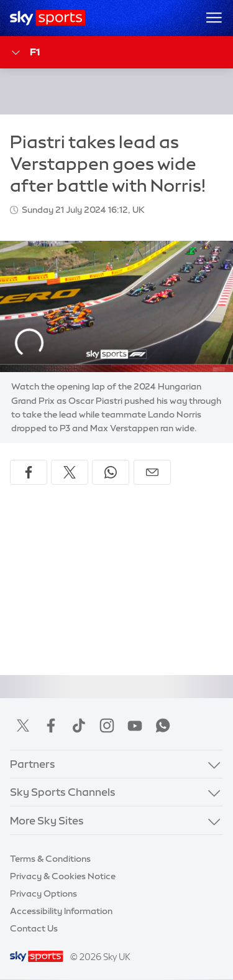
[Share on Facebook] (29, 472)
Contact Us (34, 928)
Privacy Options (43, 894)
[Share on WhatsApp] (111, 472)
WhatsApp (163, 726)
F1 (25, 53)
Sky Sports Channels (63, 792)
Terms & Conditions (50, 859)
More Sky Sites (47, 820)
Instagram (107, 726)
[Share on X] (70, 472)
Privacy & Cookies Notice (63, 876)
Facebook (51, 726)
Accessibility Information (61, 911)
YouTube (135, 726)
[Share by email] (152, 472)
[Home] (48, 18)
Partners (33, 764)
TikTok (79, 726)
